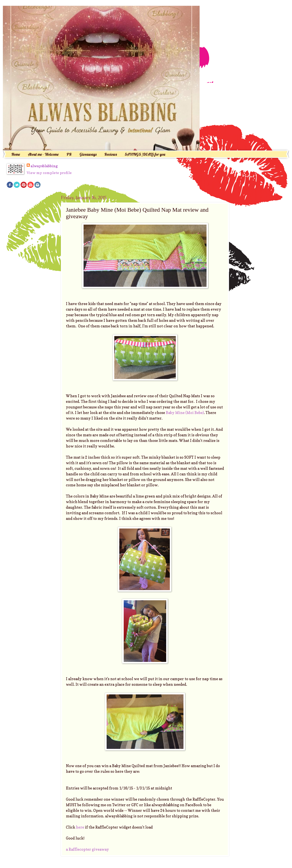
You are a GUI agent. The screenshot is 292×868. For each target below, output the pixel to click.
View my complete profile (49, 173)
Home (16, 154)
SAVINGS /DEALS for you (145, 154)
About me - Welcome (43, 154)
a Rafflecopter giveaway (87, 849)
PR (69, 154)
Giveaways (88, 154)
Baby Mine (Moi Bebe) (184, 413)
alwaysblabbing (44, 166)
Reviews (111, 154)
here (80, 827)
